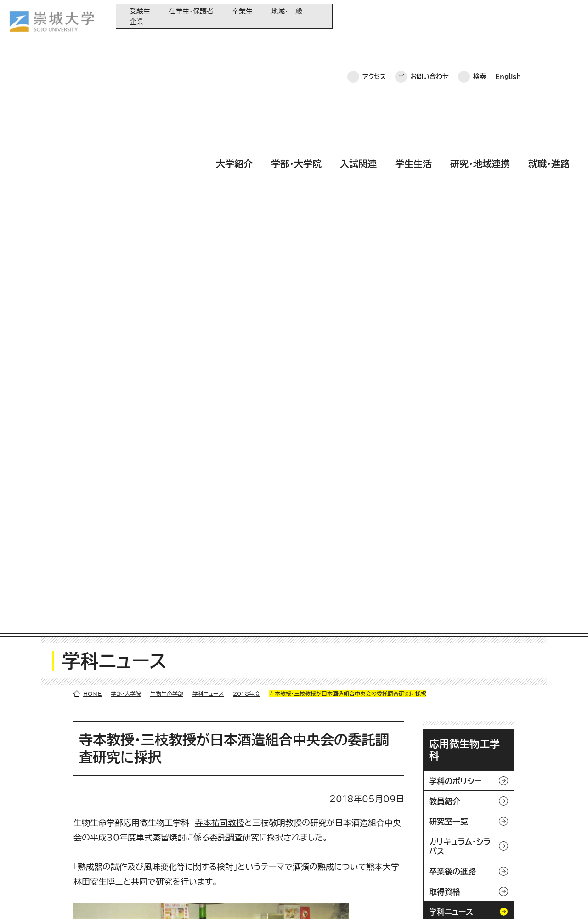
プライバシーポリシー (79, 899)
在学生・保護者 (191, 11)
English (508, 16)
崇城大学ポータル (65, 837)
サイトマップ (215, 899)
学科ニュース (208, 116)
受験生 (140, 11)
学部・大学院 (296, 43)
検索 (480, 16)
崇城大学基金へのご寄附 (244, 830)
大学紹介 (234, 43)
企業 (136, 22)
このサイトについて (154, 899)
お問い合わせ (430, 16)
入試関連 (358, 43)
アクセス (374, 16)
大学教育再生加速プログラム (249, 815)
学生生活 (413, 43)
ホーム (23, 899)
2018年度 (246, 116)
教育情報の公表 (232, 860)
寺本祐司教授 (220, 245)
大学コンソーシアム (237, 845)
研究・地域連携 (480, 43)
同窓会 (220, 800)
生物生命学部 (167, 116)
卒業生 (242, 11)
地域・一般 (287, 11)
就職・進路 (549, 43)
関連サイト (225, 876)
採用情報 (261, 899)
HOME (92, 116)
